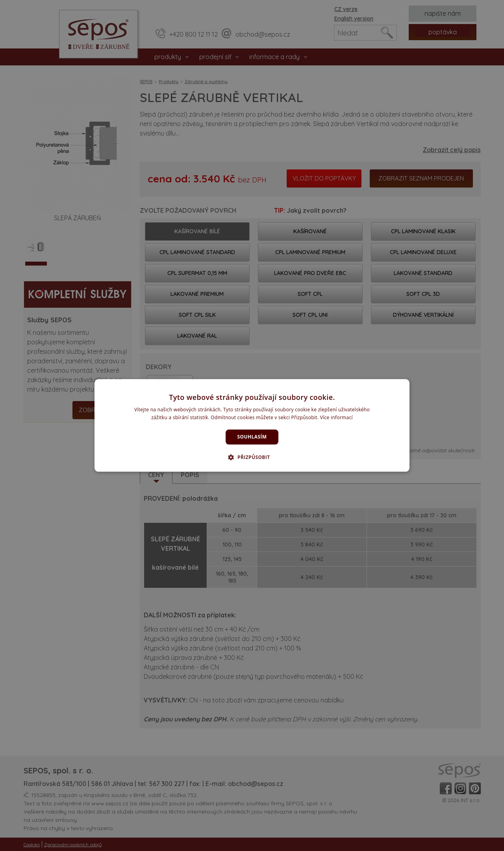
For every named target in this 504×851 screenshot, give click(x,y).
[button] (252, 457)
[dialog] (252, 425)
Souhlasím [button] (252, 437)
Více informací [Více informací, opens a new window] (336, 418)
